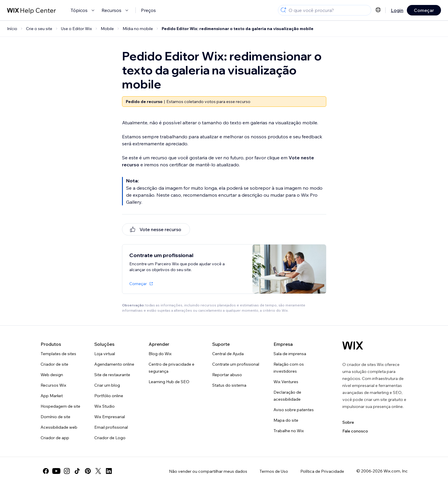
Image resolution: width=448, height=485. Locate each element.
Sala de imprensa (290, 354)
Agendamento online (114, 364)
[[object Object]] (156, 229)
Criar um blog (107, 385)
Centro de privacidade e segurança (171, 368)
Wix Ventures (286, 382)
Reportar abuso (227, 375)
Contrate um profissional (236, 364)
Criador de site (54, 364)
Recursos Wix (53, 385)
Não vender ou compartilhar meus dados (208, 471)
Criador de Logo (110, 438)
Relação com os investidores (289, 368)
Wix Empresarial (110, 417)
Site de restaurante (112, 375)
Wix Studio (104, 406)
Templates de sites (58, 354)
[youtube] (56, 471)
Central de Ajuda (228, 354)
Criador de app (55, 438)
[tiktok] (77, 471)
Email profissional (111, 427)
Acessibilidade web (59, 427)
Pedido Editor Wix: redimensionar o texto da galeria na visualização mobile (238, 29)
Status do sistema (229, 385)
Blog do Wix (160, 354)
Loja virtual (105, 354)
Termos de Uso (274, 471)
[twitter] (98, 471)
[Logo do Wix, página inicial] (353, 346)
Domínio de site (55, 417)
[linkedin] (109, 471)
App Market (52, 396)
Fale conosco (355, 431)
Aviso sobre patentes (294, 410)
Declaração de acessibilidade (287, 396)
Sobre (348, 422)
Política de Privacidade (322, 471)
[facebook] (46, 471)
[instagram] (67, 471)
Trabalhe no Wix (289, 431)
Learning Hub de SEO (169, 382)
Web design (52, 375)
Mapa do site (286, 420)
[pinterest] (88, 471)
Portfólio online (109, 396)
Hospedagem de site (60, 406)
